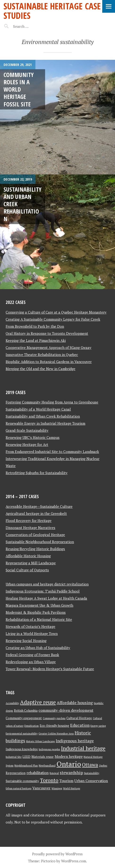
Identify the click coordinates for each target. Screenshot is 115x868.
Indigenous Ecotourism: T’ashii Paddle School (43, 591)
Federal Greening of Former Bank (32, 655)
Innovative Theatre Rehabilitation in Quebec (42, 355)
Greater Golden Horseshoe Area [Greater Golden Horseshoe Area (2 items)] (56, 734)
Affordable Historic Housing (28, 556)
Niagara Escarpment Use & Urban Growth (39, 605)
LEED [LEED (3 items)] (26, 757)
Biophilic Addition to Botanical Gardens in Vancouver (49, 362)
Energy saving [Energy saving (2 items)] (98, 726)
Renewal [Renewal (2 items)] (54, 773)
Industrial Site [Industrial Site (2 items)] (14, 757)
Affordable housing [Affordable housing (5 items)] (75, 703)
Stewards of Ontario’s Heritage (30, 626)
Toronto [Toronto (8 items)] (49, 780)
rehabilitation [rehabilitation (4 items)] (38, 773)
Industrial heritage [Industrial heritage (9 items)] (83, 748)
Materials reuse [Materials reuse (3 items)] (43, 757)
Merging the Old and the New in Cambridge (40, 369)
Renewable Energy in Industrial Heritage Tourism (45, 423)
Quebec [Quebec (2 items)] (103, 766)
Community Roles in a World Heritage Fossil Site (19, 89)
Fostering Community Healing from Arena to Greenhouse (52, 402)
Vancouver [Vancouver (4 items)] (41, 788)
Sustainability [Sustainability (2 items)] (92, 773)
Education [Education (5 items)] (80, 725)
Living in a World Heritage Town (32, 634)
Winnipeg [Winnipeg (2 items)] (57, 788)
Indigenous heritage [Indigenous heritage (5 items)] (75, 741)
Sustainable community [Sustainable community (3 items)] (22, 781)
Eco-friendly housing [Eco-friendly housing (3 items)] (54, 726)
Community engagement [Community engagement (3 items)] (24, 718)
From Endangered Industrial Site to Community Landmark (52, 452)
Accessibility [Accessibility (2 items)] (12, 703)
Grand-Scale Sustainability (27, 430)
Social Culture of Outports (27, 570)
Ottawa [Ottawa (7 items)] (90, 765)
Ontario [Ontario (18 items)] (69, 764)
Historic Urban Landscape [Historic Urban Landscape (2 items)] (40, 741)
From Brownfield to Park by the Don (35, 326)
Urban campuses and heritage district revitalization (47, 584)
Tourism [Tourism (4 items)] (66, 781)
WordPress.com (74, 861)
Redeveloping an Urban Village (31, 662)
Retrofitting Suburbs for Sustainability (37, 473)
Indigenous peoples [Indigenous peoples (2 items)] (49, 749)
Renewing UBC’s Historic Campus (33, 437)
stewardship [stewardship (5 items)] (71, 773)
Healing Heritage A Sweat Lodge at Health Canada (46, 598)
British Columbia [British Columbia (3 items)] (26, 711)
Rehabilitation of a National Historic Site (39, 619)
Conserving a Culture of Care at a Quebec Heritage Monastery (56, 312)
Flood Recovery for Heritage (29, 521)
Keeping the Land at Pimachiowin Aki (36, 340)
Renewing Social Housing (26, 641)
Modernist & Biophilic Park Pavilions (36, 612)
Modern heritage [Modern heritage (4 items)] (69, 757)
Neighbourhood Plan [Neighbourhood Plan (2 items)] (26, 766)
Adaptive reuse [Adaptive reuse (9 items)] (38, 702)
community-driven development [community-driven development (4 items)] (66, 710)
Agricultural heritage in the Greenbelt (36, 513)
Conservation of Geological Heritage (35, 535)
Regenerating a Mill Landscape (31, 563)
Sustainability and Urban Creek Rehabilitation (43, 416)
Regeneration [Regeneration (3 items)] (16, 773)
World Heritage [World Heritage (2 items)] (72, 788)
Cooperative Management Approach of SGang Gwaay (49, 347)
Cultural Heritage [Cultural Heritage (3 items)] (79, 718)
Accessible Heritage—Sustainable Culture (39, 506)
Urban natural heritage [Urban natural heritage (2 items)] (19, 788)
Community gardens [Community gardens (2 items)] (54, 718)
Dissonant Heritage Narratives (30, 528)
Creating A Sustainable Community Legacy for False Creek (53, 319)
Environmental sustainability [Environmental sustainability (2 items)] (22, 734)
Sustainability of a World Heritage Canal (38, 409)
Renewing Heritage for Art (27, 444)
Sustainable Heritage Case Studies (52, 11)
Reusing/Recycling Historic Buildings (35, 549)
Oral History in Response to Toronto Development (47, 333)
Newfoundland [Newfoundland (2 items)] (47, 766)
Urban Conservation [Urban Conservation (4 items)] (91, 781)
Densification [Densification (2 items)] (32, 726)
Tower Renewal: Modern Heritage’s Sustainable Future (50, 669)
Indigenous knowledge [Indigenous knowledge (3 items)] (22, 749)
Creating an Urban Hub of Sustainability (38, 648)
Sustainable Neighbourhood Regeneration (40, 542)
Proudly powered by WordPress (57, 854)
